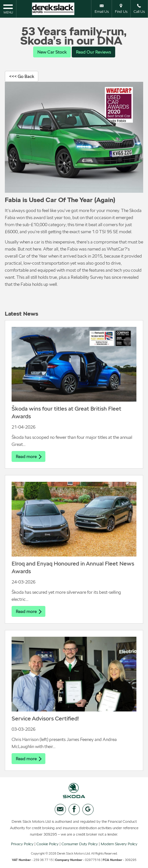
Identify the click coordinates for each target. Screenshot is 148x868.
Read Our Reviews (93, 52)
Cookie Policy (47, 844)
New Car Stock (52, 52)
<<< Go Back (22, 76)
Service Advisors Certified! (45, 718)
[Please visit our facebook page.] (74, 809)
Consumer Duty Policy (80, 844)
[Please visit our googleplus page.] (88, 809)
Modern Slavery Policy (119, 844)
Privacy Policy (22, 844)
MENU (8, 9)
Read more (28, 456)
